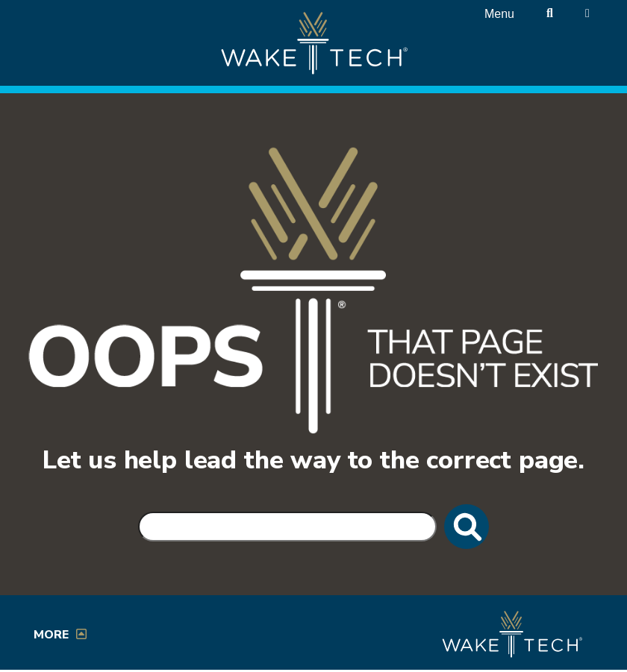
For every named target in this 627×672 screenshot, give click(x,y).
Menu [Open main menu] (499, 14)
